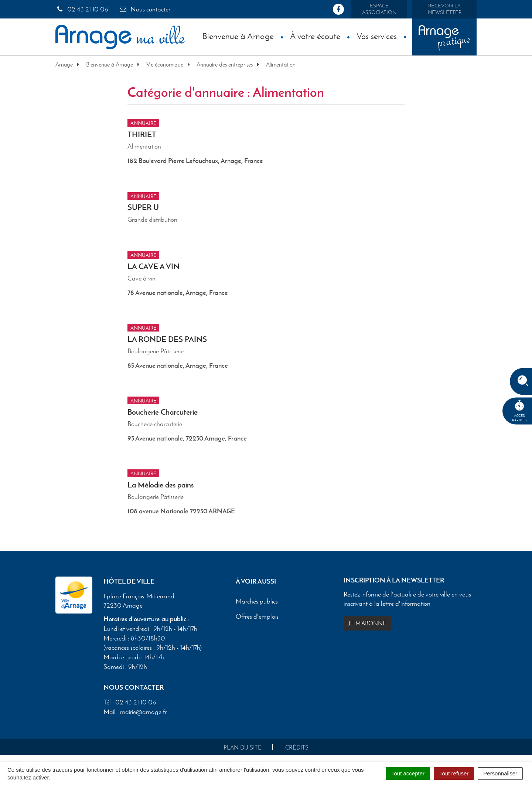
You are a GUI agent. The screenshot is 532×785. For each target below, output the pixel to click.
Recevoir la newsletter (445, 9)
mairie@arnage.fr (143, 712)
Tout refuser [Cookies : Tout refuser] (454, 773)
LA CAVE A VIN (154, 266)
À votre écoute (315, 36)
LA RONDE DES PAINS (167, 339)
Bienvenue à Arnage (238, 36)
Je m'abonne (367, 623)
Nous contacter (144, 9)
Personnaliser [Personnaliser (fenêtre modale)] (500, 773)
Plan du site (243, 747)
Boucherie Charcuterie (163, 412)
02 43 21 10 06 (82, 9)
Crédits (297, 747)
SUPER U (143, 207)
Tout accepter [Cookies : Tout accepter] (408, 773)
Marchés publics (257, 601)
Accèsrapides (519, 411)
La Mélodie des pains (161, 485)
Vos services (377, 36)
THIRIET (142, 134)
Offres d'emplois (257, 616)
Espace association (379, 9)
